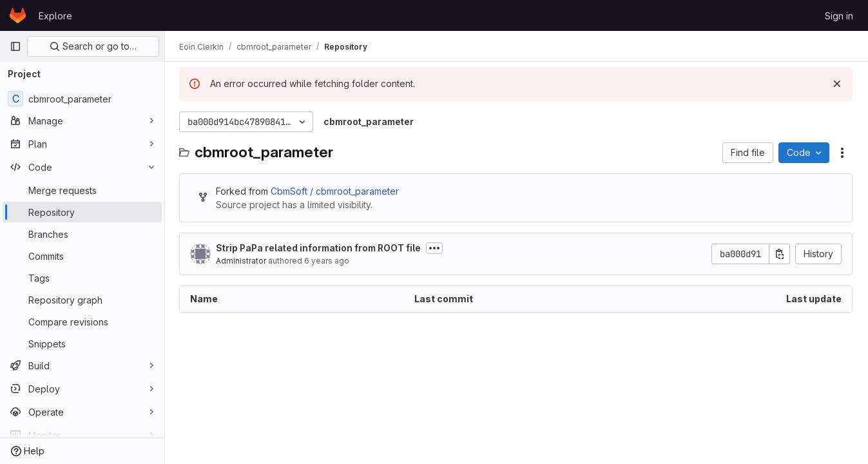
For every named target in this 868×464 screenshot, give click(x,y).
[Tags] (82, 278)
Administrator (242, 261)
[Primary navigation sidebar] (15, 46)
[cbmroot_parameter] (82, 99)
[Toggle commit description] (436, 248)
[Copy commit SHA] (780, 254)
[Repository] (82, 212)
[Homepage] (18, 15)
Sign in (839, 16)
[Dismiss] (837, 84)
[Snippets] (82, 343)
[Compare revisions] (82, 322)
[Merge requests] (82, 190)
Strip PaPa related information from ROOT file (320, 248)
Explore (55, 16)
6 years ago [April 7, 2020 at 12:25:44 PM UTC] (328, 261)
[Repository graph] (82, 300)
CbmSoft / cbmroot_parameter (336, 191)
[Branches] (82, 234)
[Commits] (82, 256)
